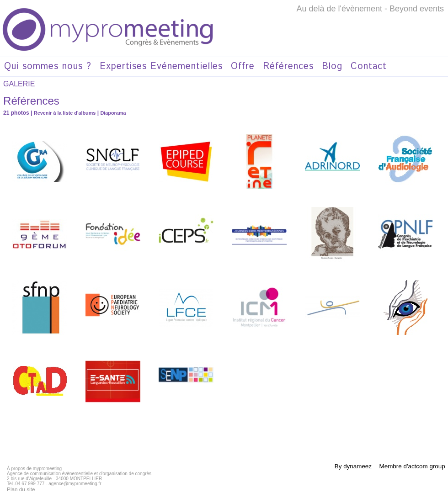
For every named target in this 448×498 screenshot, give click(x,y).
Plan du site (19, 489)
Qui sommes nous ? (48, 66)
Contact (369, 66)
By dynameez (349, 466)
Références (288, 66)
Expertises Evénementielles (161, 66)
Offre (243, 66)
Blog (332, 66)
